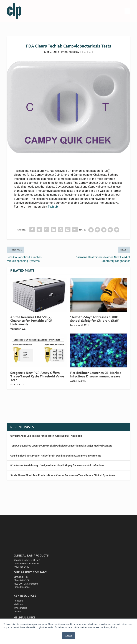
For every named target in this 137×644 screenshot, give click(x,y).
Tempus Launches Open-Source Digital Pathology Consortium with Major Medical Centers (61, 446)
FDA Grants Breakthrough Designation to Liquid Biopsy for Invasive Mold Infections (57, 465)
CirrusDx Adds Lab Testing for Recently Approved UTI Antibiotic (46, 436)
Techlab (53, 207)
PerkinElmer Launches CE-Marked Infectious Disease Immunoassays (96, 374)
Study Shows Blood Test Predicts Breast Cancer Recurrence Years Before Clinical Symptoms (63, 475)
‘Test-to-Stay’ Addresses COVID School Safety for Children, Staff (94, 319)
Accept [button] (69, 636)
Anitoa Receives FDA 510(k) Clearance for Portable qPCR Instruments (31, 321)
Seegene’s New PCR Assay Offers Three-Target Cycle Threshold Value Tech (37, 376)
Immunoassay (70, 52)
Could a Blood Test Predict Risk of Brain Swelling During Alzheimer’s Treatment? (56, 456)
